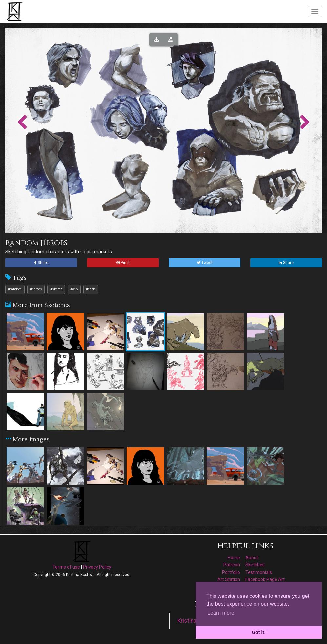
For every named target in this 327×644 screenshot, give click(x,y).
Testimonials (259, 572)
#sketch (56, 289)
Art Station (229, 579)
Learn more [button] (221, 613)
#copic (91, 289)
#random (15, 289)
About (252, 558)
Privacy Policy (97, 567)
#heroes (36, 289)
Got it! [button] (259, 632)
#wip (74, 289)
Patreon (232, 565)
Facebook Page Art (265, 579)
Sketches (255, 565)
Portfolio (231, 572)
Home (234, 558)
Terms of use (66, 567)
